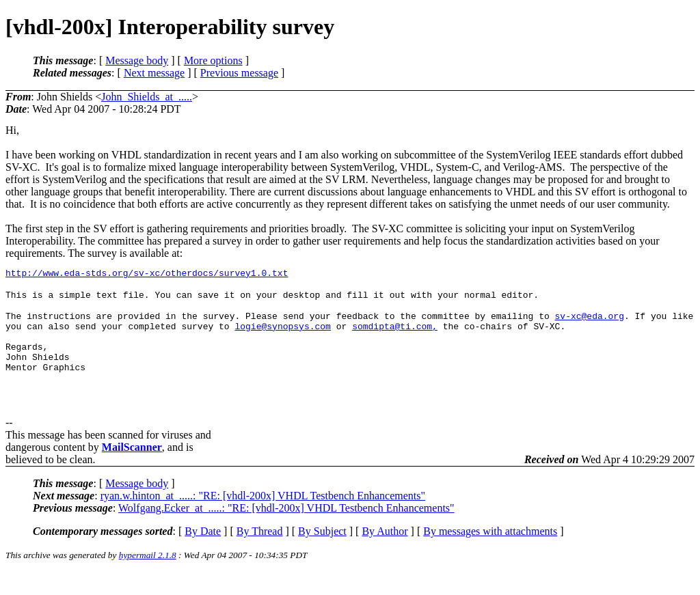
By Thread (260, 554)
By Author (385, 554)
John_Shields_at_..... (147, 97)
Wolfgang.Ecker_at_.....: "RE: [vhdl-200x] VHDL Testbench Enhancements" (286, 531)
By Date (203, 554)
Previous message (239, 73)
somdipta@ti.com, (395, 339)
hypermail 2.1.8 (148, 578)
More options (213, 60)
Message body (137, 60)
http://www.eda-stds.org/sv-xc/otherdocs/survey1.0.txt (147, 275)
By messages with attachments (490, 554)
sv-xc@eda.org (589, 327)
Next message (154, 73)
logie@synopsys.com (282, 339)
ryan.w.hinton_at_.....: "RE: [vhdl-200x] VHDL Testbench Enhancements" (263, 519)
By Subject (322, 554)
